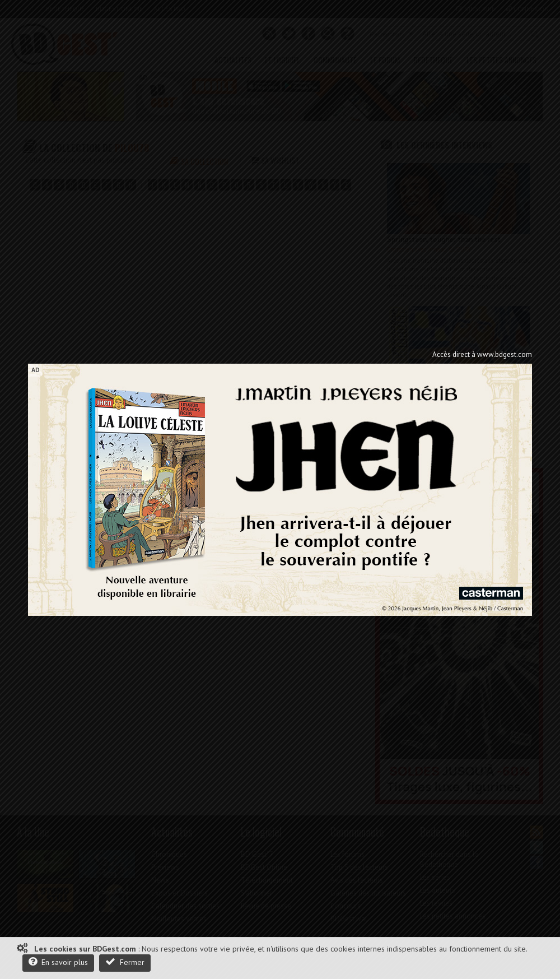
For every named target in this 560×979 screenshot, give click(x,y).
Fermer (125, 962)
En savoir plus (58, 962)
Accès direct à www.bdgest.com (482, 354)
